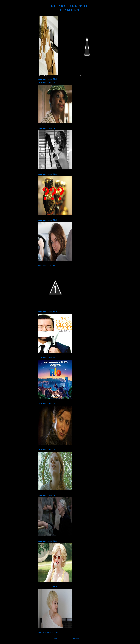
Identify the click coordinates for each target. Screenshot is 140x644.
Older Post (76, 638)
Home (55, 638)
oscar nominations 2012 (51, 632)
